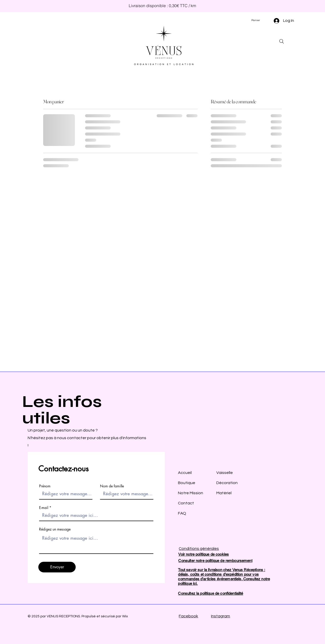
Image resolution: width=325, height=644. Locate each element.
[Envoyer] (57, 567)
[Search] (282, 41)
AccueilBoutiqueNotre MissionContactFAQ (191, 493)
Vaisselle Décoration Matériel (227, 483)
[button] (258, 20)
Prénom (45, 486)
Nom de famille (112, 486)
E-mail (44, 508)
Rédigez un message (55, 529)
